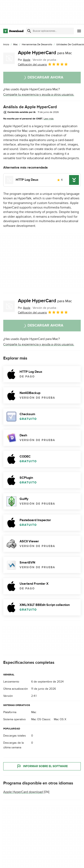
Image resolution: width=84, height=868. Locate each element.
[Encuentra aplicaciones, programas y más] (50, 31)
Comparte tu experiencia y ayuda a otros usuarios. (39, 95)
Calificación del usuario (43, 64)
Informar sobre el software (42, 766)
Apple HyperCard (45, 53)
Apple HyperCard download (23, 792)
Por (24, 60)
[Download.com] (13, 31)
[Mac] (15, 45)
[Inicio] (6, 45)
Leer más (49, 119)
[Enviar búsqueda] (29, 31)
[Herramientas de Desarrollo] (37, 45)
